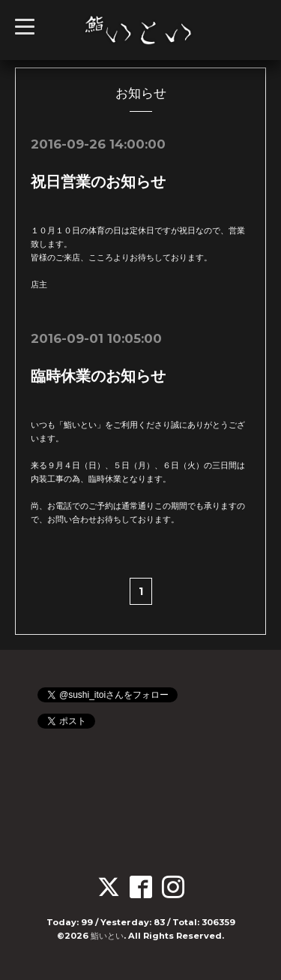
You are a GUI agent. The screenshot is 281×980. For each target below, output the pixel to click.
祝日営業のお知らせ (98, 182)
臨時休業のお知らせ (98, 376)
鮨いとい (107, 936)
